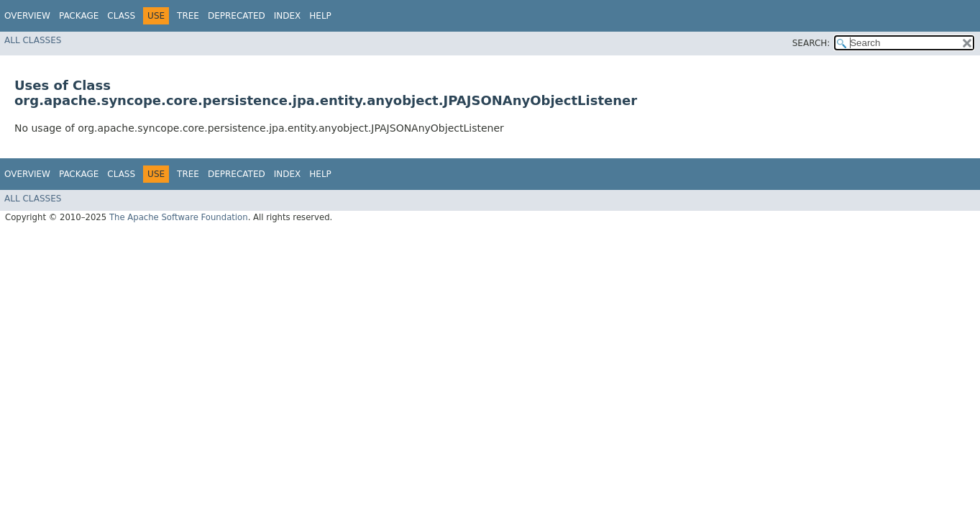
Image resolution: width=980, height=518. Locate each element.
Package (79, 16)
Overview (27, 16)
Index (288, 16)
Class (121, 16)
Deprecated (237, 16)
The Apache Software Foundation (179, 217)
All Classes (33, 40)
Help (320, 16)
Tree (188, 16)
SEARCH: (811, 43)
